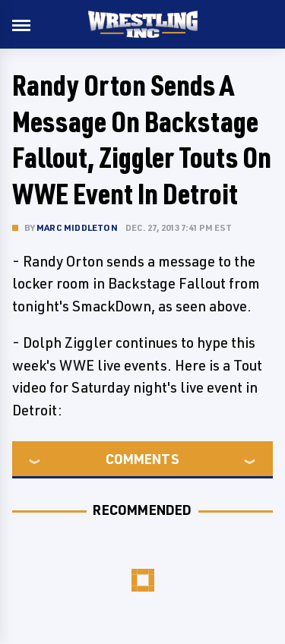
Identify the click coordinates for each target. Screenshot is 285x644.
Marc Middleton (77, 227)
